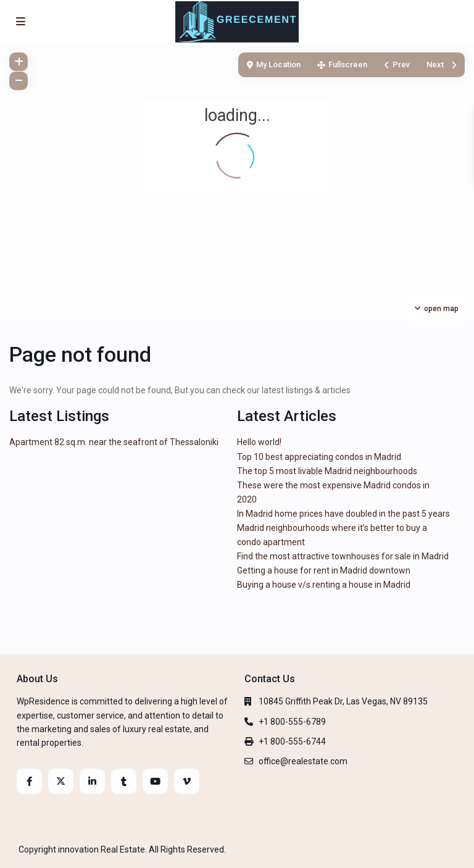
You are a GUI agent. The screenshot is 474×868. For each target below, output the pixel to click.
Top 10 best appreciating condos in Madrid (319, 457)
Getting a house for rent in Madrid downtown (324, 570)
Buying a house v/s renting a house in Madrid (324, 585)
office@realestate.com (303, 761)
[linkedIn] (92, 781)
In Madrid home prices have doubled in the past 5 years (343, 514)
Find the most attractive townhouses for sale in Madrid (343, 556)
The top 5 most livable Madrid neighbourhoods (327, 471)
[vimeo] (187, 781)
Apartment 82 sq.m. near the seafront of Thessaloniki (114, 442)
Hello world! (259, 442)
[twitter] (61, 781)
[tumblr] (124, 781)
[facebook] (29, 781)
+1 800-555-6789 (292, 722)
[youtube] (155, 781)
